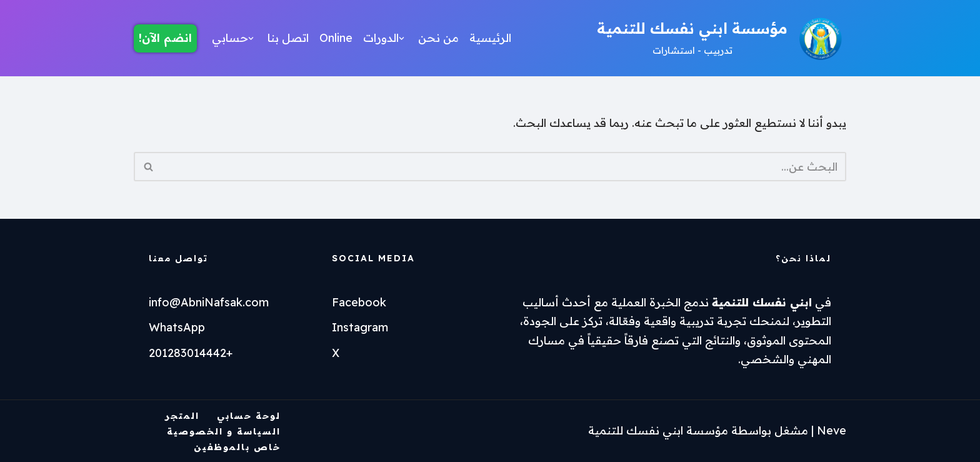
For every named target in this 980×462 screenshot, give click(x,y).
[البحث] (504, 167)
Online (336, 38)
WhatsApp (177, 327)
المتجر (182, 416)
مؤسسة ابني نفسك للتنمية (658, 430)
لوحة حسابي (249, 416)
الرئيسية (490, 38)
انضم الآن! (165, 38)
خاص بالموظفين (237, 447)
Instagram (360, 327)
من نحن (438, 38)
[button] (402, 38)
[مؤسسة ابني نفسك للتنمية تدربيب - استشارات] (722, 38)
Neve (832, 430)
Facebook (359, 302)
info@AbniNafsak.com (209, 302)
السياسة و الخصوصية (224, 431)
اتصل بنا (288, 38)
